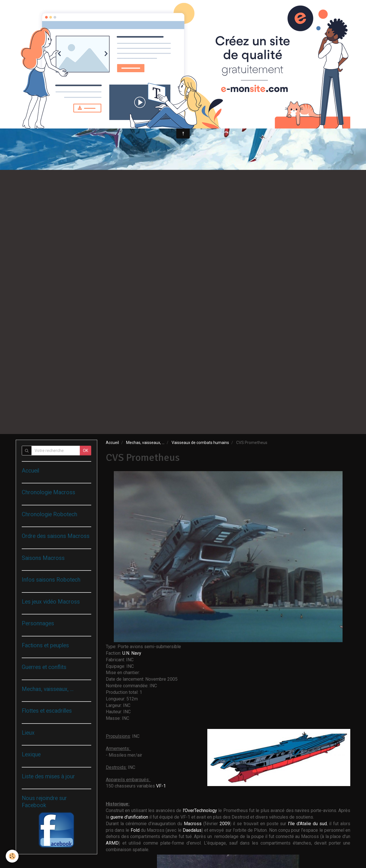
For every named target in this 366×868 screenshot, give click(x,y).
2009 (225, 824)
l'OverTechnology (200, 810)
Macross (193, 824)
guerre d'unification (129, 817)
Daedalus (192, 830)
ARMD (112, 843)
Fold (135, 830)
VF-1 (161, 786)
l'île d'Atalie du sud (307, 824)
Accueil (112, 443)
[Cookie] (12, 856)
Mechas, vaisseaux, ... (145, 443)
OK (85, 451)
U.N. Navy (132, 653)
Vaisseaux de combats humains (200, 443)
